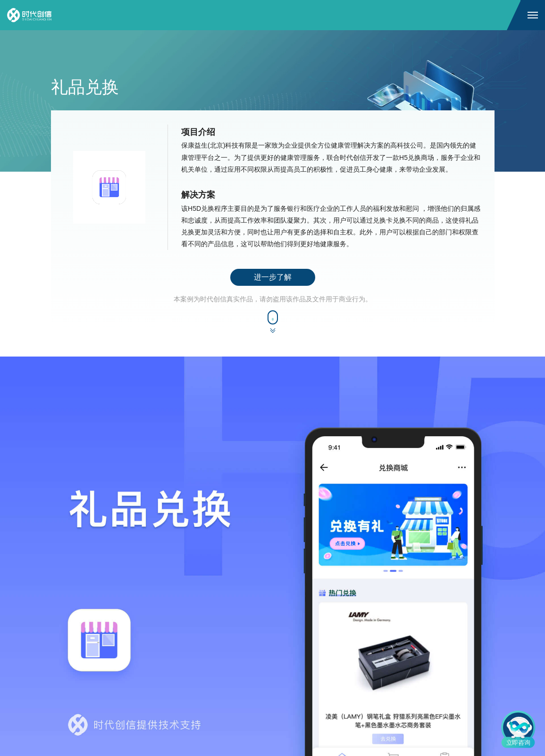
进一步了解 (273, 277)
